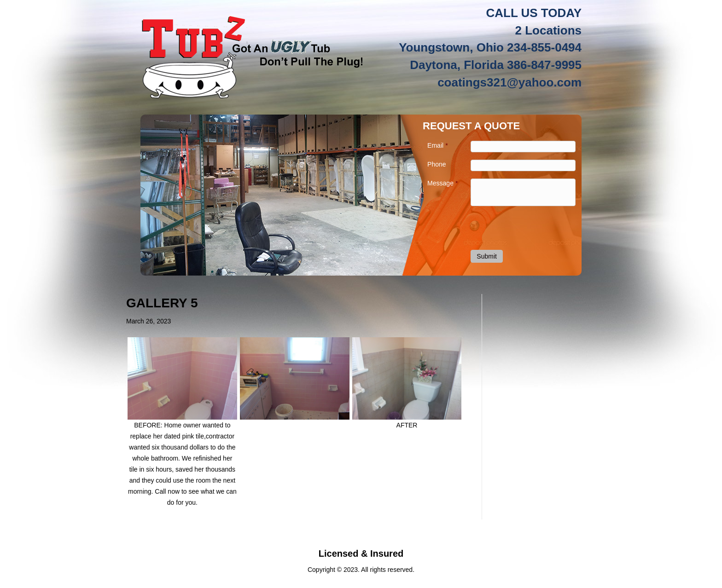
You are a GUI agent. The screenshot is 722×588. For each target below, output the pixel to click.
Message (443, 183)
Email (437, 145)
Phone (437, 164)
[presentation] (524, 227)
